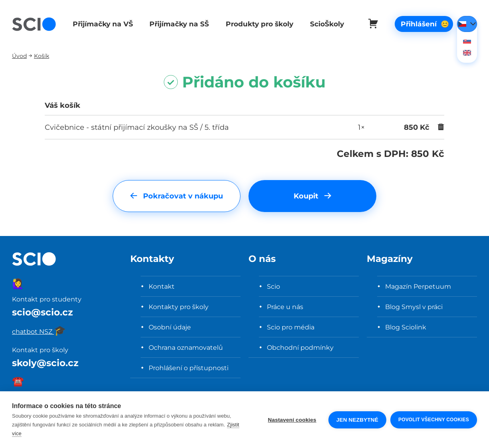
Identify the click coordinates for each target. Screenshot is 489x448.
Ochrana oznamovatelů (186, 347)
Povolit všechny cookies (434, 420)
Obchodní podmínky (300, 347)
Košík (42, 56)
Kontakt (162, 286)
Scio (273, 286)
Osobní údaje (170, 327)
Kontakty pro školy (179, 307)
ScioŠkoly (323, 24)
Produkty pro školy (257, 24)
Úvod (19, 56)
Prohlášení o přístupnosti (189, 368)
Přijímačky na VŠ (102, 24)
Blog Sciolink (406, 327)
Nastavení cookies (292, 420)
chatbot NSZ (39, 331)
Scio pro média (291, 327)
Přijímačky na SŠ (178, 24)
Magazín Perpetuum (418, 286)
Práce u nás (285, 307)
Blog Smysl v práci (414, 307)
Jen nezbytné (357, 420)
